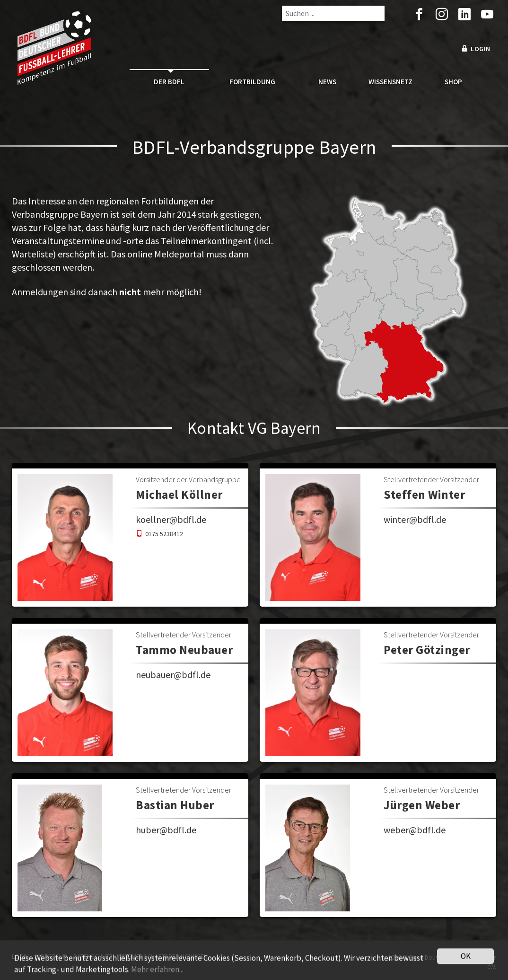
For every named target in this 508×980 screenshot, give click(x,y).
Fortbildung (252, 82)
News (327, 82)
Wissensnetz (390, 82)
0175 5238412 (164, 534)
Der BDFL (169, 82)
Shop (453, 82)
